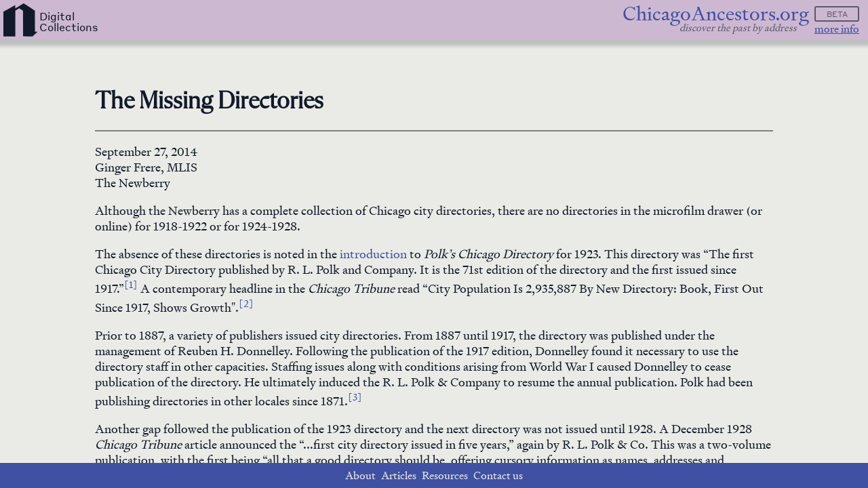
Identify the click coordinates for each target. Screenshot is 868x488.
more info (837, 29)
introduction (373, 254)
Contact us (498, 475)
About (360, 475)
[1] (131, 284)
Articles (399, 475)
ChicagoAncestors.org (716, 14)
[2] (246, 303)
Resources (445, 475)
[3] (355, 396)
